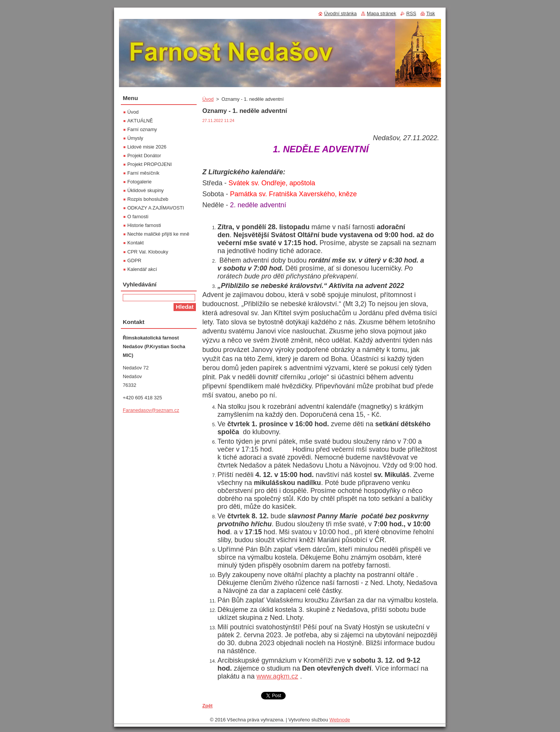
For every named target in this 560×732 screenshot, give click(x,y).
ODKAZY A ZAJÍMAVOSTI (156, 208)
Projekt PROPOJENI (149, 164)
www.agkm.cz (277, 676)
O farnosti (138, 217)
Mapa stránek (382, 13)
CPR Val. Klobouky (148, 252)
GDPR (134, 260)
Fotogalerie (139, 182)
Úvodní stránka (340, 13)
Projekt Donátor (144, 156)
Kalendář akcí (142, 269)
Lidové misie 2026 (147, 147)
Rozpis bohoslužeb (148, 199)
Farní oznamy (142, 129)
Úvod (208, 99)
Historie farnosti (144, 225)
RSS (411, 13)
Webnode (340, 720)
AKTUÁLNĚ (140, 121)
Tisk (431, 13)
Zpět (207, 706)
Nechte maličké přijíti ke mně (158, 234)
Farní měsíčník (143, 173)
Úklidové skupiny (145, 190)
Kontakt (135, 243)
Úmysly (135, 138)
